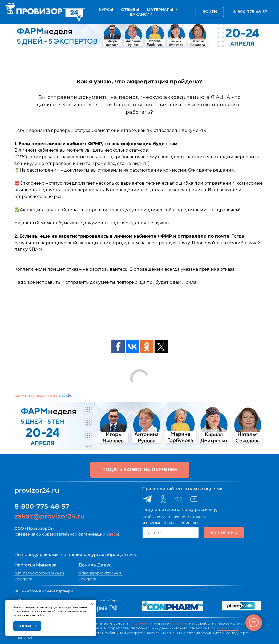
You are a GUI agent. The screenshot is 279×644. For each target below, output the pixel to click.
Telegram (23, 579)
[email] (171, 533)
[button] (140, 470)
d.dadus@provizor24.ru (100, 573)
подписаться (224, 532)
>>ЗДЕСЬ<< (228, 628)
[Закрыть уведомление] (92, 604)
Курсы (106, 10)
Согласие (179, 623)
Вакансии (141, 14)
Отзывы (130, 10)
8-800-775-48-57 (42, 506)
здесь (112, 534)
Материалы (160, 10)
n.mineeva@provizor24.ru (39, 573)
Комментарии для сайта (43, 395)
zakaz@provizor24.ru (50, 516)
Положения (142, 623)
